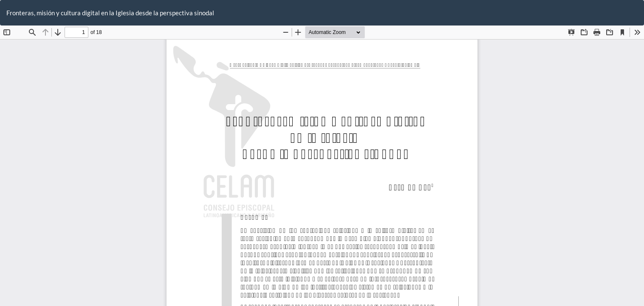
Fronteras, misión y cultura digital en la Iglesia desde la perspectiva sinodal (110, 13)
